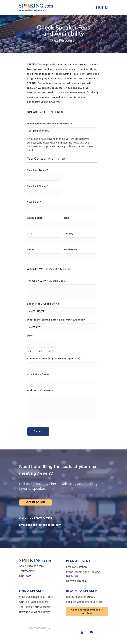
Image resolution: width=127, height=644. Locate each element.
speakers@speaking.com (31, 10)
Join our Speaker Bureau (81, 597)
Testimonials (27, 571)
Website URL (71, 250)
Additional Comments (40, 390)
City (29, 234)
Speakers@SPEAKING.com (43, 102)
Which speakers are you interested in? (50, 124)
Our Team (25, 576)
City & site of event (39, 374)
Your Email (34, 202)
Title (66, 218)
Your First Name (37, 170)
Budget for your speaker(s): (44, 304)
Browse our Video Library (34, 612)
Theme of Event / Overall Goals (46, 281)
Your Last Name (37, 186)
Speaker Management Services (84, 602)
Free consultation (76, 567)
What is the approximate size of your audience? (56, 320)
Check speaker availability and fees (87, 611)
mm (30, 351)
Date (30, 336)
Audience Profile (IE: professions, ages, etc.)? (54, 359)
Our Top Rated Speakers (34, 602)
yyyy (51, 351)
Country (68, 234)
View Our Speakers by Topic (36, 597)
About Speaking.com (31, 566)
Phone (31, 250)
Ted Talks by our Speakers (35, 607)
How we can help (76, 581)
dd (40, 351)
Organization (35, 218)
